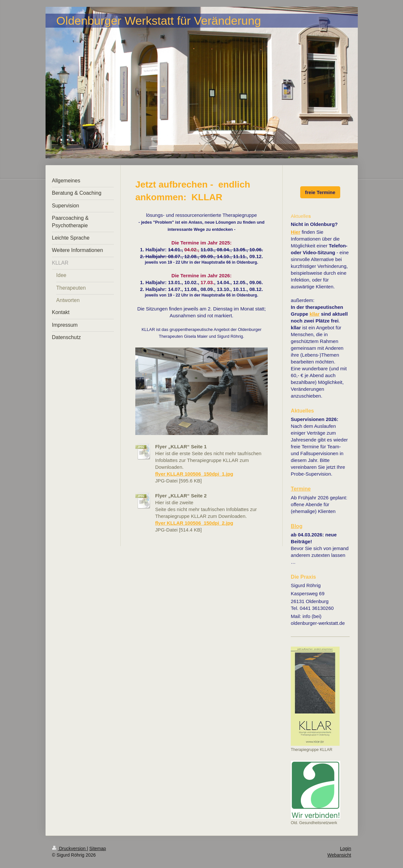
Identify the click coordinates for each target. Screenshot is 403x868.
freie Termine (320, 192)
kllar (315, 314)
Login (345, 848)
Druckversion (69, 848)
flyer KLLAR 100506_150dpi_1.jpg (194, 474)
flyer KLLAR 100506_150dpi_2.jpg (194, 523)
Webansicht (339, 855)
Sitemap (98, 848)
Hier (296, 232)
